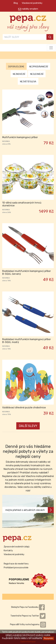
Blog (16, 3)
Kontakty (8, 551)
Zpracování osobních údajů (17, 547)
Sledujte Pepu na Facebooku (28, 607)
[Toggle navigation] (51, 48)
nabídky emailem (30, 9)
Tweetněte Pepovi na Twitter (28, 616)
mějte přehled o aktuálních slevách (30, 510)
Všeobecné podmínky (32, 3)
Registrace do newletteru (16, 564)
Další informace (28, 642)
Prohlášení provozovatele (16, 568)
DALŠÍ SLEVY (28, 426)
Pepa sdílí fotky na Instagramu (28, 624)
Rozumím (49, 638)
